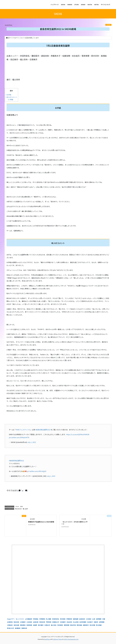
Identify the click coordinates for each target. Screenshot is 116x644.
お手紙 (8, 95)
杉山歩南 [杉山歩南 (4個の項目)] (76, 622)
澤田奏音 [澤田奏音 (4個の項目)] (23, 625)
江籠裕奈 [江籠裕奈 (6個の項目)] (10, 625)
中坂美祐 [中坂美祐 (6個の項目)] (36, 619)
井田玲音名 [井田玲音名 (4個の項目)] (56, 619)
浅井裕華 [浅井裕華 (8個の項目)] (16, 625)
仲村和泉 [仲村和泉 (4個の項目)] (63, 619)
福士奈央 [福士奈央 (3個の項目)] (54, 625)
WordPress (47, 639)
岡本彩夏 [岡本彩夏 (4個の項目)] (42, 622)
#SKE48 (87, 434)
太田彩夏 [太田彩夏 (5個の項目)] (36, 622)
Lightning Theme (57, 639)
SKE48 (108, 25)
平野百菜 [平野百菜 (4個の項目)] (49, 622)
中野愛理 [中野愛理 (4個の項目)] (42, 619)
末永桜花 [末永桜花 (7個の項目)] (69, 622)
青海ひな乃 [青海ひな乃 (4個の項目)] (11, 628)
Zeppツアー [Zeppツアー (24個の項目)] (11, 619)
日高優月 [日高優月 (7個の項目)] (63, 622)
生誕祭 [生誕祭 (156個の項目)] (35, 625)
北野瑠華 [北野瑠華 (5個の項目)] (99, 619)
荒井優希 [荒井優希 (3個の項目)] (60, 625)
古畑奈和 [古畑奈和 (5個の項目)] (10, 622)
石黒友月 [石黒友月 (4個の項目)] (47, 625)
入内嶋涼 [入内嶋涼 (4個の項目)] (89, 619)
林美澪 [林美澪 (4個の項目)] (96, 622)
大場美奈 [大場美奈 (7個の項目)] (23, 622)
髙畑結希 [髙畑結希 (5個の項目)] (18, 628)
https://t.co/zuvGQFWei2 (75, 434)
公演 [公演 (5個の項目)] (94, 619)
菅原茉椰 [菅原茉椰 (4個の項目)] (67, 625)
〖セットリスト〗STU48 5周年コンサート (74, 523)
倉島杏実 (19, 509)
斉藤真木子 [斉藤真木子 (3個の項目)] (56, 622)
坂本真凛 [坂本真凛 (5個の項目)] (16, 622)
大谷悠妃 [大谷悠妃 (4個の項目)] (29, 622)
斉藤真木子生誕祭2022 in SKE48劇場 (41, 522)
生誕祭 (26, 509)
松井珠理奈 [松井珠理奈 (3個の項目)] (83, 622)
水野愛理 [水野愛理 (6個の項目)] (102, 622)
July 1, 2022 (32, 442)
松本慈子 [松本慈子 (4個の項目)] (90, 622)
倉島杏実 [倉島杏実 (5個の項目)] (82, 619)
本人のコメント (11, 97)
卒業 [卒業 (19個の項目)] (104, 619)
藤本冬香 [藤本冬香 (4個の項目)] (73, 625)
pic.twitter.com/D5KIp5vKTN (19, 437)
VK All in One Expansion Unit (71, 639)
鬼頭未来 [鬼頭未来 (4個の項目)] (24, 628)
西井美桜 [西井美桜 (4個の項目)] (79, 625)
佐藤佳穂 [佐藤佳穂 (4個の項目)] (76, 619)
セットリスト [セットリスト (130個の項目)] (20, 619)
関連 (10, 99)
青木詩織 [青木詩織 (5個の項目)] (99, 625)
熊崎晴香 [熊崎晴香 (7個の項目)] (29, 625)
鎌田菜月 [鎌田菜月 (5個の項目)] (86, 625)
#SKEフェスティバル (23, 430)
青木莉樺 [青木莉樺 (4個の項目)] (92, 625)
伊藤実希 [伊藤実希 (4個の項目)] (69, 619)
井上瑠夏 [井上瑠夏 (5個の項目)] (48, 619)
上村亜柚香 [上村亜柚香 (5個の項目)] (28, 619)
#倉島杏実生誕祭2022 (43, 430)
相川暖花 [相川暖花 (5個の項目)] (41, 625)
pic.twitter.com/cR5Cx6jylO (37, 471)
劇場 (21, 506)
